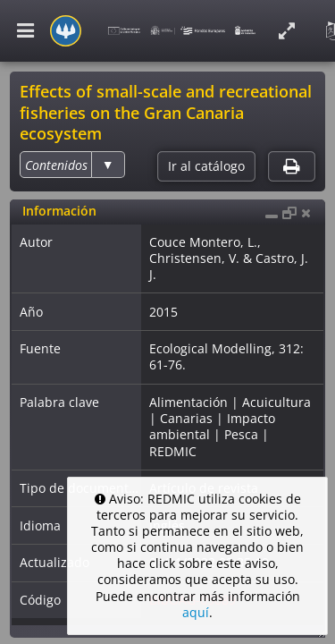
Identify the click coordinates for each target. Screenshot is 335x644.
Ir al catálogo (206, 166)
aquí (196, 612)
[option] (56, 165)
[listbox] (72, 165)
